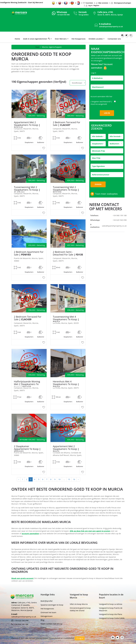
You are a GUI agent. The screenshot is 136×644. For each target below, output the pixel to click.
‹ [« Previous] (19, 479)
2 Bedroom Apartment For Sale (29, 253)
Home (17, 39)
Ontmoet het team (48, 612)
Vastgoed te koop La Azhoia (111, 604)
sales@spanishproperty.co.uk (111, 26)
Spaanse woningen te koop (52, 605)
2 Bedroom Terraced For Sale (67, 124)
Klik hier (109, 96)
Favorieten (88, 3)
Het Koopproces (78, 39)
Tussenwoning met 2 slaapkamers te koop (27, 190)
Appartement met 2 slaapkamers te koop (27, 125)
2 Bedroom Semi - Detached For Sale (68, 253)
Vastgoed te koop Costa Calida (112, 618)
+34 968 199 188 (120, 215)
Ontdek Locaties (96, 39)
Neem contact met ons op (51, 624)
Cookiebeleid (69, 638)
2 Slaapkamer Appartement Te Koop (27, 449)
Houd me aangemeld (99, 104)
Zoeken (98, 184)
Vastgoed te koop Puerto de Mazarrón (111, 609)
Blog (42, 620)
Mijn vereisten (102, 3)
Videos (43, 627)
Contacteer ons (114, 39)
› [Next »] (78, 479)
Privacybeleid (55, 638)
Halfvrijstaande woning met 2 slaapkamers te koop (27, 384)
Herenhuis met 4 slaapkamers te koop (66, 384)
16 (74, 479)
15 (69, 479)
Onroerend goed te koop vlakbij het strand (80, 609)
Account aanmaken (101, 96)
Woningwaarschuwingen (121, 3)
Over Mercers (61, 39)
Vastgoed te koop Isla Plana (111, 614)
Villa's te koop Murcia (79, 604)
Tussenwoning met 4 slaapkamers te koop (66, 319)
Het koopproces (47, 609)
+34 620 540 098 (120, 220)
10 (59, 479)
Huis (37, 47)
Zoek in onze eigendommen (36, 39)
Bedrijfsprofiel (47, 601)
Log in (80, 638)
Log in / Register (92, 5)
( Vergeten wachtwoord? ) (101, 101)
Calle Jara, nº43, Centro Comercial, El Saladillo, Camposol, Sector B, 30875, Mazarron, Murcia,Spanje (24, 606)
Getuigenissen (47, 616)
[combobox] (98, 136)
